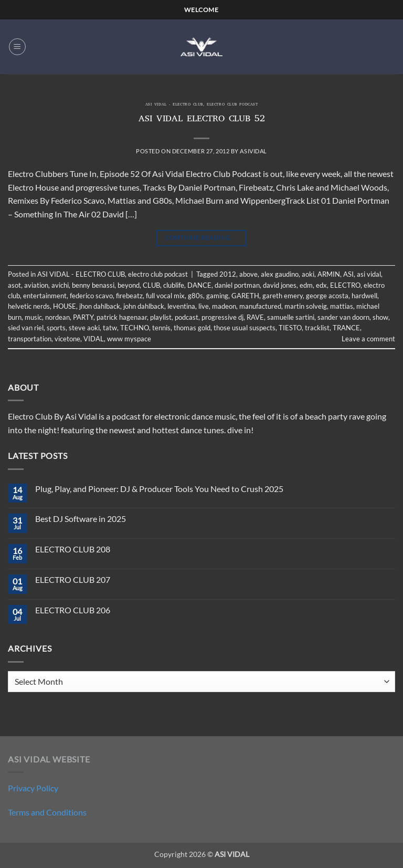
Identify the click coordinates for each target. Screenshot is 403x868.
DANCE (199, 285)
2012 (228, 274)
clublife (174, 285)
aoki (308, 274)
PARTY (83, 317)
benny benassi (93, 285)
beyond (129, 285)
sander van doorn (343, 317)
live (204, 306)
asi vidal (369, 274)
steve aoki (84, 328)
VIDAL (94, 339)
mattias (342, 306)
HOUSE (65, 306)
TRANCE (346, 328)
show (380, 317)
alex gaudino (280, 274)
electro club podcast (232, 105)
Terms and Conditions (47, 812)
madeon (224, 306)
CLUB (151, 285)
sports (56, 328)
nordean (57, 317)
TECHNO (135, 328)
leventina (181, 306)
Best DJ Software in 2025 (81, 519)
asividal (253, 151)
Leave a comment (368, 339)
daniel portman (237, 285)
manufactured (260, 306)
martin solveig (306, 306)
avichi (60, 285)
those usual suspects (245, 328)
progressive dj (222, 317)
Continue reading (201, 238)
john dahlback (144, 306)
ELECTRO (345, 285)
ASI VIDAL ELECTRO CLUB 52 (202, 120)
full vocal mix (165, 296)
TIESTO (290, 328)
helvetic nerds (29, 306)
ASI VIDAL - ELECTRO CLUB (174, 105)
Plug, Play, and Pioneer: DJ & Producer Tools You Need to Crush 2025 (159, 489)
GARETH (245, 296)
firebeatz (129, 296)
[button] (17, 47)
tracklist (317, 328)
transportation (30, 339)
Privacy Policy (33, 788)
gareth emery (283, 296)
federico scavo (91, 296)
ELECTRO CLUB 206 (73, 610)
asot (14, 285)
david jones (280, 285)
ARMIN (329, 274)
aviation (36, 285)
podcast (187, 317)
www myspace (129, 339)
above (248, 274)
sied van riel (26, 328)
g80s (195, 296)
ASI (348, 274)
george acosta (327, 296)
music (33, 317)
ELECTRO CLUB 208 (73, 549)
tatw (110, 328)
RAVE (255, 317)
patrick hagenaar (122, 317)
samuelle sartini (291, 317)
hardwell (364, 296)
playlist (161, 317)
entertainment (45, 296)
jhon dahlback (100, 306)
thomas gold (192, 328)
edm (306, 285)
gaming (217, 296)
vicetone (67, 339)
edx (321, 285)
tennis (161, 328)
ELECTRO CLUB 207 (73, 579)
